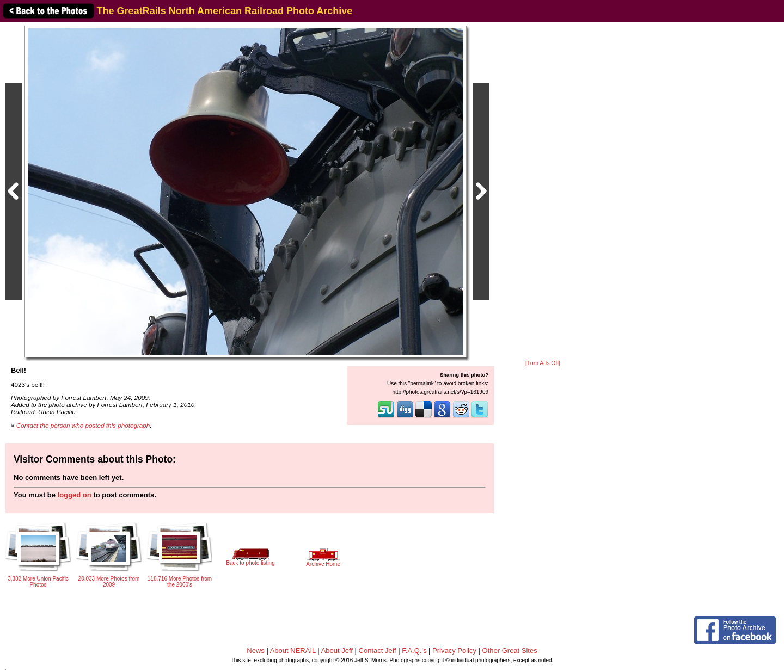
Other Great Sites (510, 651)
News (256, 651)
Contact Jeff (378, 651)
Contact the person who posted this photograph (83, 425)
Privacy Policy (454, 651)
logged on (75, 495)
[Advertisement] (543, 192)
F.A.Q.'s (414, 651)
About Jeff (337, 651)
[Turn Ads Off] (543, 363)
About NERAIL (293, 651)
